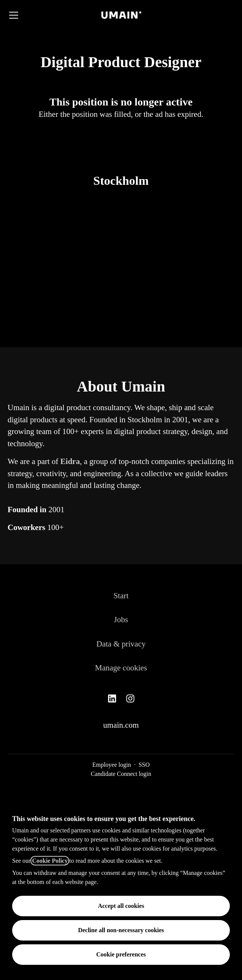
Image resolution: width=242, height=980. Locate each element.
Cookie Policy (50, 861)
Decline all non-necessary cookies (121, 930)
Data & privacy (121, 644)
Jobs (121, 620)
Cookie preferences (121, 954)
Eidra (70, 461)
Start (121, 596)
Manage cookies (121, 668)
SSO (144, 765)
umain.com (121, 725)
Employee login (112, 765)
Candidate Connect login (121, 774)
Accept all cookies (121, 906)
